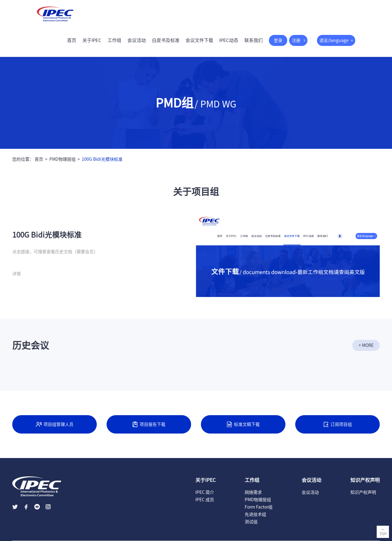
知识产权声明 (363, 492)
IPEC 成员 (205, 500)
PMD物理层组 (62, 159)
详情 (17, 274)
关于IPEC (92, 40)
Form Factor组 (259, 507)
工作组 (114, 40)
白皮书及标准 (166, 40)
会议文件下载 (199, 40)
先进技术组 (255, 514)
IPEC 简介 (205, 492)
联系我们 (254, 40)
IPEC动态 (229, 40)
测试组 (251, 522)
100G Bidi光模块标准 (102, 159)
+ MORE (366, 345)
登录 (278, 40)
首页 (72, 40)
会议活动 (137, 40)
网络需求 (253, 492)
